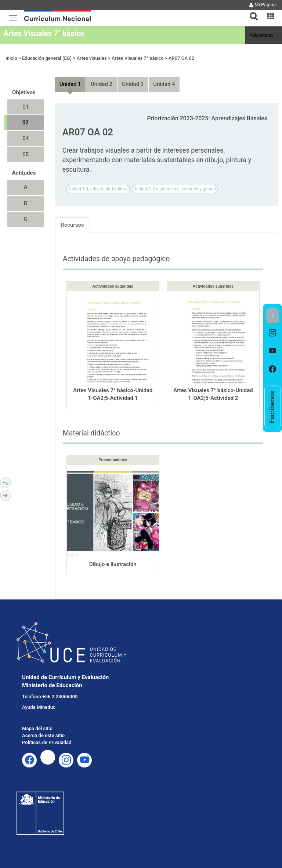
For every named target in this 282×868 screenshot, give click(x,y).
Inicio (11, 58)
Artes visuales (91, 58)
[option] (273, 333)
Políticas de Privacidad (47, 742)
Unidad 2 (102, 84)
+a (7, 482)
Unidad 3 (133, 84)
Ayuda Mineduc (39, 707)
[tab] (251, 12)
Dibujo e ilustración (113, 564)
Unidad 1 (70, 84)
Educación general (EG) (47, 58)
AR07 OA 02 (181, 58)
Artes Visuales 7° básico (44, 33)
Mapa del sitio (37, 728)
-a (7, 495)
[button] (251, 12)
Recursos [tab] (73, 225)
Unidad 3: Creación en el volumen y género (175, 189)
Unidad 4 (164, 84)
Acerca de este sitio (43, 735)
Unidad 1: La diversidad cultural (98, 189)
